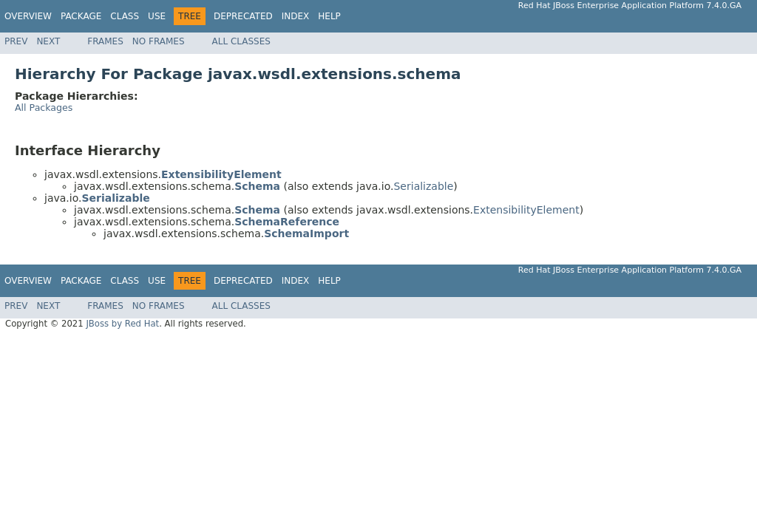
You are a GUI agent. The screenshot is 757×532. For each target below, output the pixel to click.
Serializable (423, 186)
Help (329, 16)
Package (81, 16)
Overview (28, 16)
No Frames (159, 41)
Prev (16, 41)
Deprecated (243, 16)
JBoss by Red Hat (122, 324)
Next (48, 41)
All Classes (241, 41)
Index (296, 16)
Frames (105, 41)
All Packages (44, 108)
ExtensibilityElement (526, 210)
